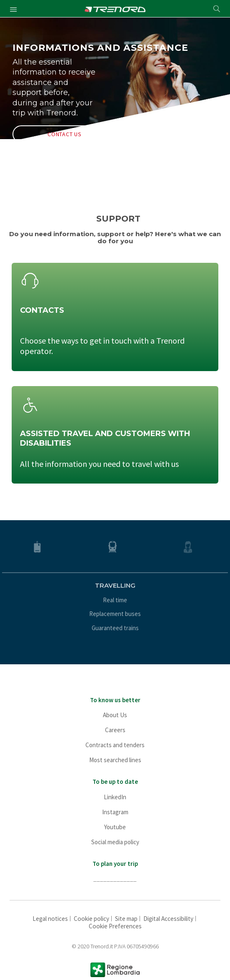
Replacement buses (115, 614)
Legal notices (50, 919)
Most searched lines (115, 760)
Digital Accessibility (168, 919)
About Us (115, 715)
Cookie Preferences (115, 926)
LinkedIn (115, 797)
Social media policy (115, 842)
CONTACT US (65, 134)
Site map (126, 919)
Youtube (115, 827)
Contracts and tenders (115, 745)
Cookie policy (91, 919)
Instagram (115, 812)
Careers (115, 730)
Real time (115, 600)
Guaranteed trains (115, 628)
